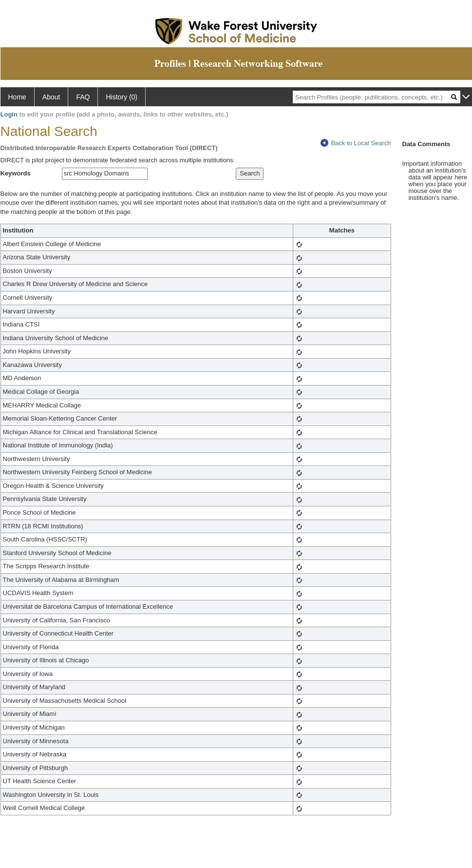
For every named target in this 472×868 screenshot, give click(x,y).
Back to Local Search (356, 143)
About (51, 97)
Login (9, 114)
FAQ (83, 97)
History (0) (122, 97)
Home (17, 97)
